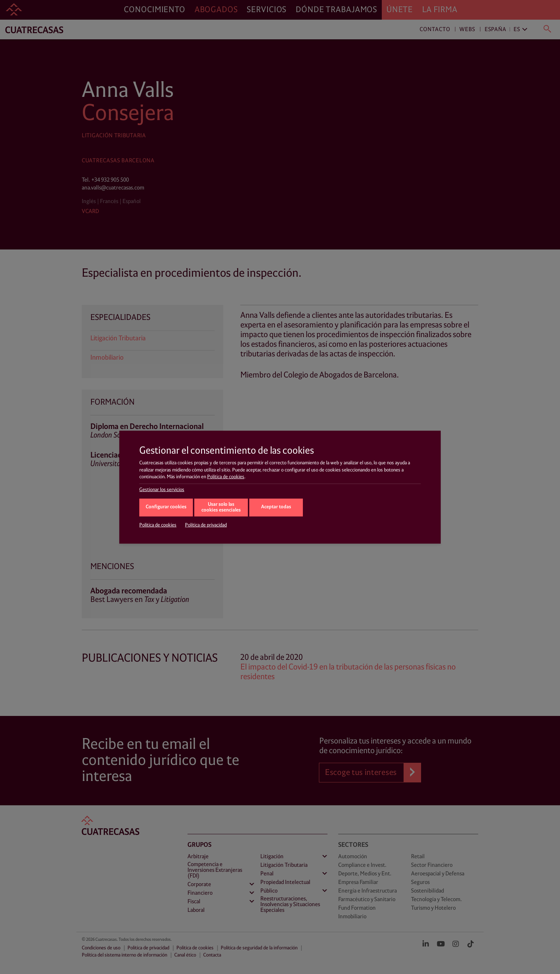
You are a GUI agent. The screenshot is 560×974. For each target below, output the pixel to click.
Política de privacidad (206, 525)
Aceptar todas (276, 507)
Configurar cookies (166, 507)
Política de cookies (226, 477)
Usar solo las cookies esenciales (221, 508)
